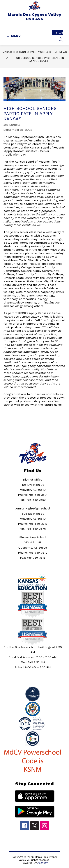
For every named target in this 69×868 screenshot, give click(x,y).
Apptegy (43, 863)
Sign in (60, 33)
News (63, 52)
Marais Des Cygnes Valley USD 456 (27, 52)
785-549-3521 (38, 495)
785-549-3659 (36, 500)
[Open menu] (13, 36)
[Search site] (61, 39)
